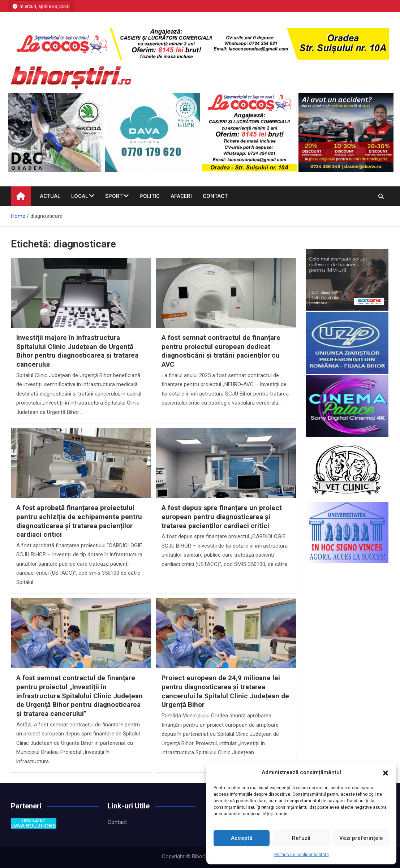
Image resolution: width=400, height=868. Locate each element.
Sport (114, 196)
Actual (50, 196)
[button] (386, 773)
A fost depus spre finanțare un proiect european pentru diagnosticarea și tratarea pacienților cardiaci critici (222, 517)
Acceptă (242, 838)
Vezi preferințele (361, 838)
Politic (150, 196)
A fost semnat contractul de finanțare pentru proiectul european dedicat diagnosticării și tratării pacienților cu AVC (221, 351)
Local (80, 196)
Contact (215, 196)
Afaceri (181, 196)
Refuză (301, 838)
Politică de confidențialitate (302, 855)
